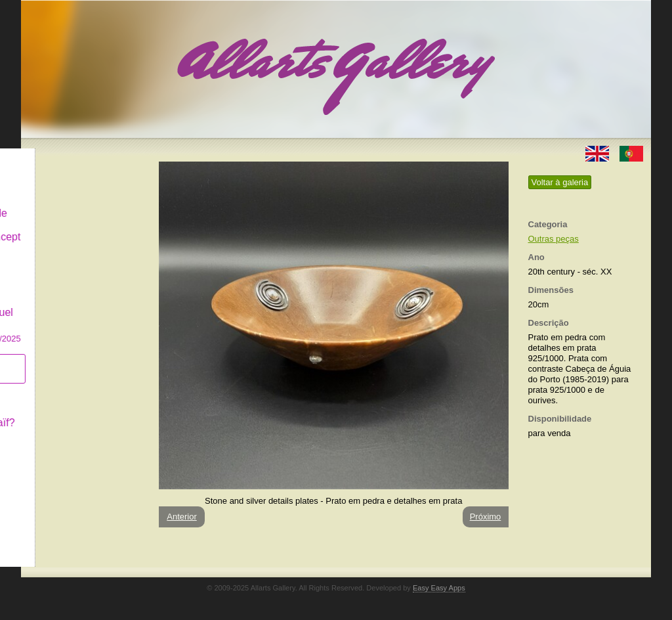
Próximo (486, 517)
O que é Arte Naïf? (80, 412)
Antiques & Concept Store (82, 233)
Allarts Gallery (69, 156)
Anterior (182, 517)
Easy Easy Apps (439, 588)
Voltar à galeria (560, 182)
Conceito (57, 388)
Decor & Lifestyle (76, 203)
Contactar (59, 435)
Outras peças (554, 239)
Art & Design (66, 180)
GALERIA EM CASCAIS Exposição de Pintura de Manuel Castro (83, 295)
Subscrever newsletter (63, 358)
